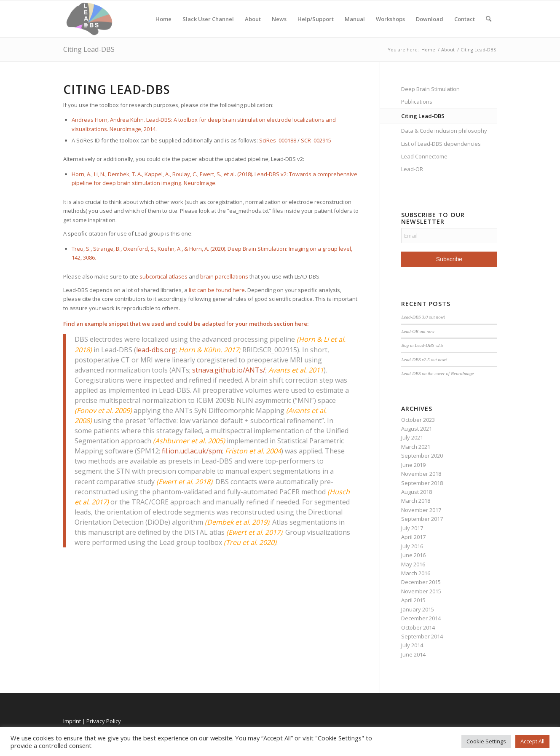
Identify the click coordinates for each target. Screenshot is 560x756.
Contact (465, 19)
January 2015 (418, 609)
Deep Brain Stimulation (430, 89)
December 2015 (421, 582)
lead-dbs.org (156, 350)
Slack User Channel (208, 19)
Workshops (390, 19)
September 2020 (422, 456)
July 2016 (412, 546)
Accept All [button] (532, 741)
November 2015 (421, 591)
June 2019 (413, 465)
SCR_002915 (316, 140)
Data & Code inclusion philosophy (444, 131)
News (279, 19)
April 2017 (413, 537)
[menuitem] (489, 19)
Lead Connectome (424, 156)
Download (430, 19)
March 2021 (416, 447)
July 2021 (412, 437)
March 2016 (416, 573)
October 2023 (418, 420)
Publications (417, 102)
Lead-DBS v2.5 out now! (424, 359)
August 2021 (417, 429)
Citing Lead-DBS (89, 49)
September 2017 (422, 519)
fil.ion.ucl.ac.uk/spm (192, 451)
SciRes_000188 (278, 140)
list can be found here (217, 290)
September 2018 (422, 483)
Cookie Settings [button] (486, 741)
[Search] (489, 19)
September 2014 (422, 636)
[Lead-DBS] (90, 19)
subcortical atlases (163, 276)
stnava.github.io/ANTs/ (229, 370)
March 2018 (416, 501)
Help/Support (316, 19)
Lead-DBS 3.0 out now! (423, 317)
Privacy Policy (104, 721)
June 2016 (413, 555)
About (253, 19)
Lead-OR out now (418, 331)
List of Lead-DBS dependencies (441, 144)
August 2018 (417, 492)
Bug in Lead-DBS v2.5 (422, 345)
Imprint (72, 721)
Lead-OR (412, 169)
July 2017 (412, 528)
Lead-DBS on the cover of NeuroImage (437, 373)
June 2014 (413, 654)
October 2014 (418, 627)
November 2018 (421, 474)
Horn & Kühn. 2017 (209, 350)
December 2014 (421, 618)
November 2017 (421, 510)
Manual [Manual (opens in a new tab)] (355, 19)
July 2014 (412, 645)
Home (163, 19)
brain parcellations (224, 276)
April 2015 (413, 600)
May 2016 (413, 564)
